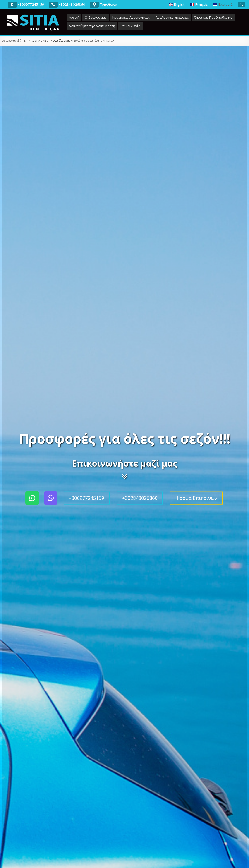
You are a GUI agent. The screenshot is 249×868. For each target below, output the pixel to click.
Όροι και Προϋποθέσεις (213, 17)
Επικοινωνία (130, 26)
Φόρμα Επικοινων (196, 498)
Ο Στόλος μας (96, 17)
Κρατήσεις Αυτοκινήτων (131, 17)
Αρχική (74, 17)
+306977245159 (86, 498)
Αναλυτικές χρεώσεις (172, 17)
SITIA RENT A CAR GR (37, 41)
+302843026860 (140, 498)
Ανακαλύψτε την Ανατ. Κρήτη (92, 26)
